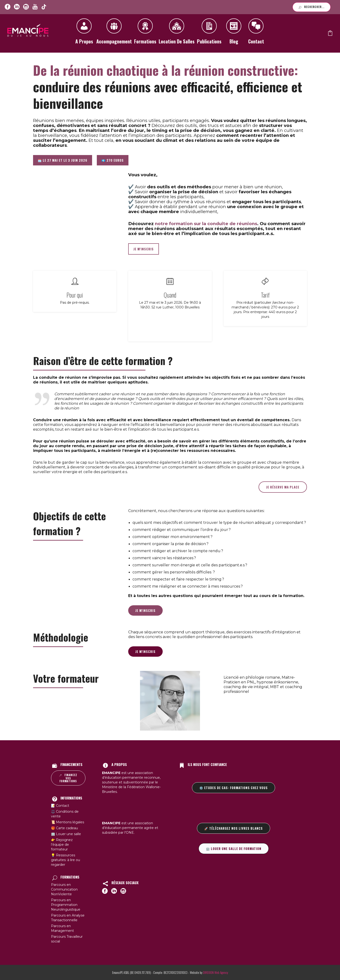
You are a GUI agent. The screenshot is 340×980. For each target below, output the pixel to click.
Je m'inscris (145, 610)
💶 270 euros (113, 160)
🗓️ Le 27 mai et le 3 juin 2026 (63, 160)
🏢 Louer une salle (66, 834)
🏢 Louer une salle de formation (234, 849)
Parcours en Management (62, 928)
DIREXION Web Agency (216, 972)
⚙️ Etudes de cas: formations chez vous (234, 788)
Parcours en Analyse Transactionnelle (68, 918)
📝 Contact (60, 806)
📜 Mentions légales (68, 822)
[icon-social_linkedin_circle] (17, 7)
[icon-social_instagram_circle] (26, 7)
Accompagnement (114, 33)
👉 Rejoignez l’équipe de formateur (62, 845)
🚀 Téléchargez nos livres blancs (234, 828)
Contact (256, 33)
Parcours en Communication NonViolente (64, 889)
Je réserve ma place (283, 487)
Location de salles (177, 33)
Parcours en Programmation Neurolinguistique (66, 905)
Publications (209, 33)
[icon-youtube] (35, 7)
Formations (145, 33)
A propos (84, 33)
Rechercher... (312, 7)
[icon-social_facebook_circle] (8, 7)
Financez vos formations (68, 778)
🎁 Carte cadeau (64, 828)
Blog (234, 33)
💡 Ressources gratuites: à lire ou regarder (66, 860)
